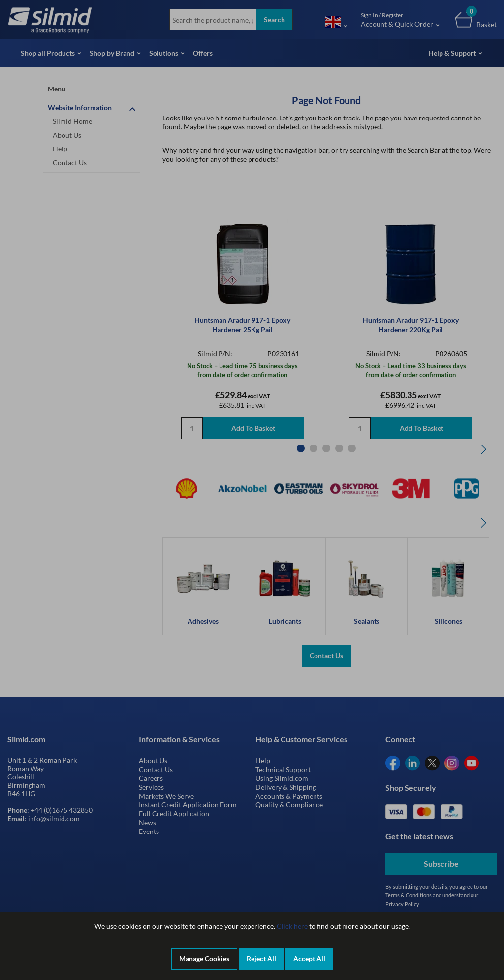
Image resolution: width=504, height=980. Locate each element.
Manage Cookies (204, 959)
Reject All (261, 959)
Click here (292, 926)
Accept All (309, 959)
